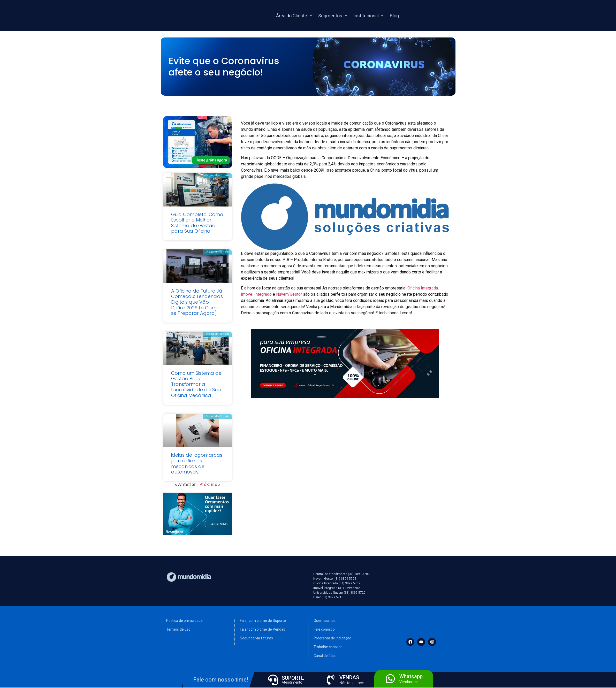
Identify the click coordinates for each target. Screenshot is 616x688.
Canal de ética (325, 656)
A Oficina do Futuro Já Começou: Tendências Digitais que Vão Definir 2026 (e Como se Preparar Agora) (197, 302)
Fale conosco (324, 629)
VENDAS (349, 677)
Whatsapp (411, 676)
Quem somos (325, 621)
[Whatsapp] (390, 679)
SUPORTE (293, 678)
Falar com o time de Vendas (263, 629)
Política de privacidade (184, 621)
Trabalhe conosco (328, 647)
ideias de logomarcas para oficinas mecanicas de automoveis (197, 463)
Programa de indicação (332, 638)
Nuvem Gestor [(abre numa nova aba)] (289, 294)
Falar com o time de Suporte (263, 621)
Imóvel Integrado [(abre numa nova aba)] (256, 294)
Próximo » (210, 484)
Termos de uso (178, 629)
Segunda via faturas (256, 638)
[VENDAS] (331, 680)
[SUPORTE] (273, 680)
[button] (295, 16)
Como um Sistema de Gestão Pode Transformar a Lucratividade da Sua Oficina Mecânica (196, 384)
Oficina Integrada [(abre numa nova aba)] (423, 288)
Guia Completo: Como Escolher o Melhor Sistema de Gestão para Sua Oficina (197, 223)
